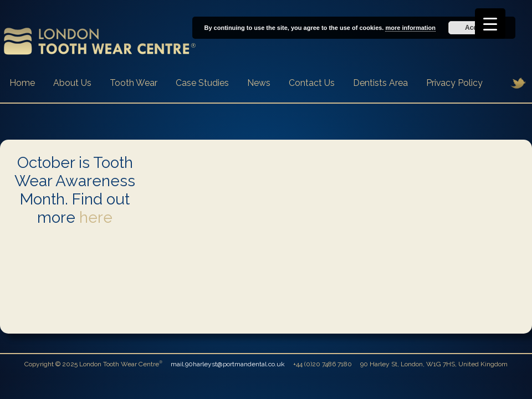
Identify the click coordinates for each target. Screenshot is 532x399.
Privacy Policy (454, 83)
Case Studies (202, 83)
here (96, 218)
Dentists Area (380, 83)
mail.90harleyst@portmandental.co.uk (228, 364)
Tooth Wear (134, 83)
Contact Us (312, 83)
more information (410, 28)
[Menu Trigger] (490, 24)
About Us (72, 83)
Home (22, 83)
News (259, 83)
